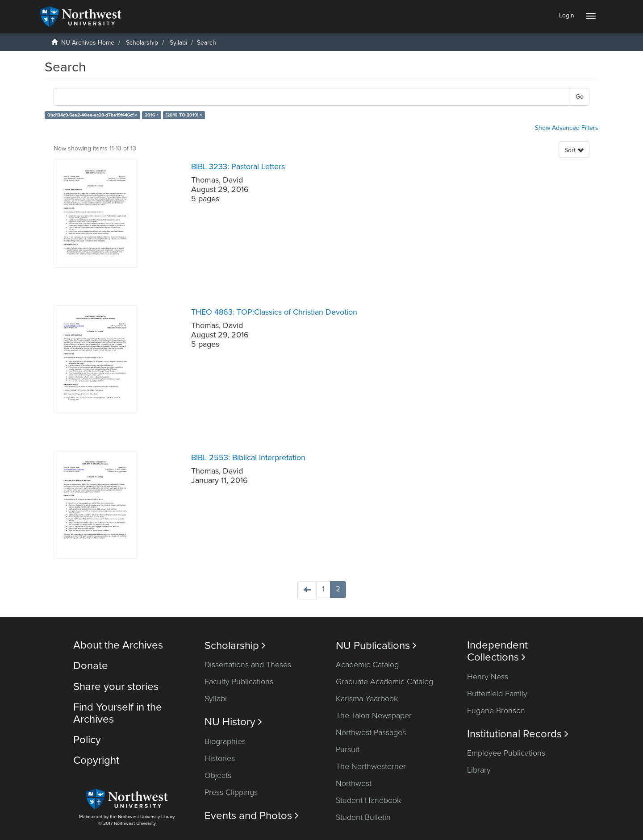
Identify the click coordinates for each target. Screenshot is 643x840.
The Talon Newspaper (374, 715)
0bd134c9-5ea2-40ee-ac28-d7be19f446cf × (92, 115)
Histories (220, 758)
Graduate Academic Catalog (384, 682)
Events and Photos (252, 816)
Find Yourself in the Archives (118, 713)
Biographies (225, 741)
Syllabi (178, 43)
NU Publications (376, 646)
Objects (218, 775)
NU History (233, 722)
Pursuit (348, 749)
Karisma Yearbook (367, 699)
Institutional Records (518, 734)
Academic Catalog (367, 665)
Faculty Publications (239, 682)
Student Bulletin (363, 817)
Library (479, 770)
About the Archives (118, 645)
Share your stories (116, 687)
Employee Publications (506, 753)
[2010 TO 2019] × (184, 115)
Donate (91, 666)
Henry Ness (488, 677)
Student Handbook (368, 800)
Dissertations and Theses (248, 665)
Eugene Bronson (496, 711)
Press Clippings (231, 792)
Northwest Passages (371, 732)
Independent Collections (497, 651)
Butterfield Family (497, 694)
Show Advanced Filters (567, 128)
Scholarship (142, 43)
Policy (87, 740)
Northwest (354, 783)
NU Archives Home (88, 43)
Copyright (96, 760)
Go (580, 97)
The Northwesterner (371, 766)
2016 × (152, 115)
